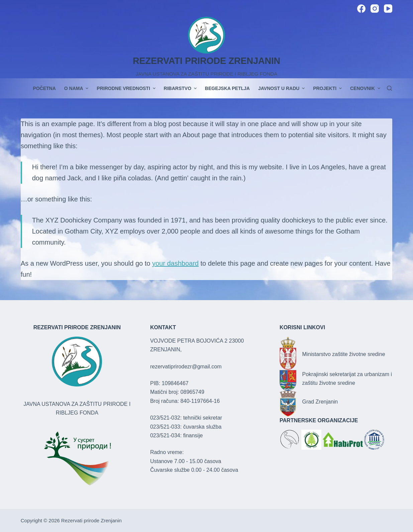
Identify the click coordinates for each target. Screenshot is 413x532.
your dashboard (175, 263)
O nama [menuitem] (77, 88)
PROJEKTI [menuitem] (328, 88)
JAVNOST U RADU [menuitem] (282, 88)
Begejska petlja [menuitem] (227, 88)
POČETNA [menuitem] (44, 88)
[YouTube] (388, 9)
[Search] (389, 88)
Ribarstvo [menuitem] (181, 88)
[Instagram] (375, 9)
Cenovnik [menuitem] (365, 88)
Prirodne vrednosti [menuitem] (127, 88)
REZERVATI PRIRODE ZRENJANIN (206, 61)
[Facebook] (361, 9)
